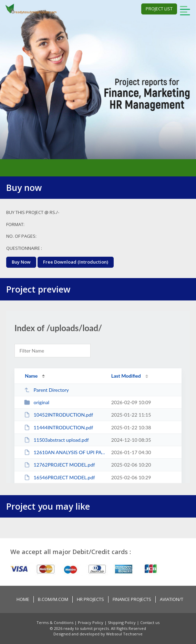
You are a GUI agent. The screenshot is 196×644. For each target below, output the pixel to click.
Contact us (150, 622)
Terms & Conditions (55, 622)
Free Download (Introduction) (76, 262)
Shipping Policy (122, 622)
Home (23, 599)
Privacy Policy (91, 622)
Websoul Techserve (124, 634)
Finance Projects (132, 599)
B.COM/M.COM (53, 599)
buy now (21, 262)
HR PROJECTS (90, 599)
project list (159, 9)
